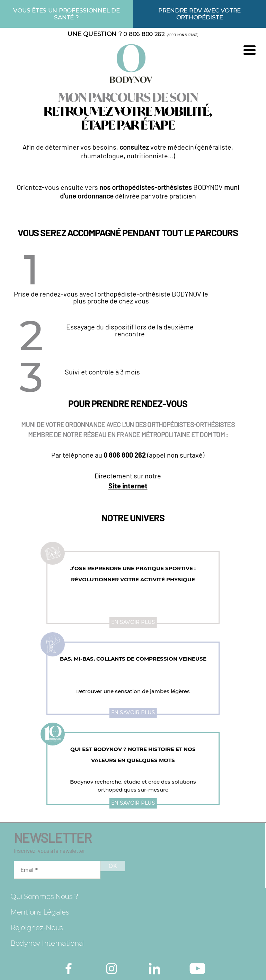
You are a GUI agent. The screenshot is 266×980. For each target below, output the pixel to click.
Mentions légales (40, 912)
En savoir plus (133, 622)
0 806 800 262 (144, 34)
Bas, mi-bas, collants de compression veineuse (133, 659)
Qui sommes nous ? (44, 897)
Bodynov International (47, 943)
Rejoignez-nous (37, 928)
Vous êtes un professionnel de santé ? (66, 14)
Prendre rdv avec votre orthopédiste (199, 14)
